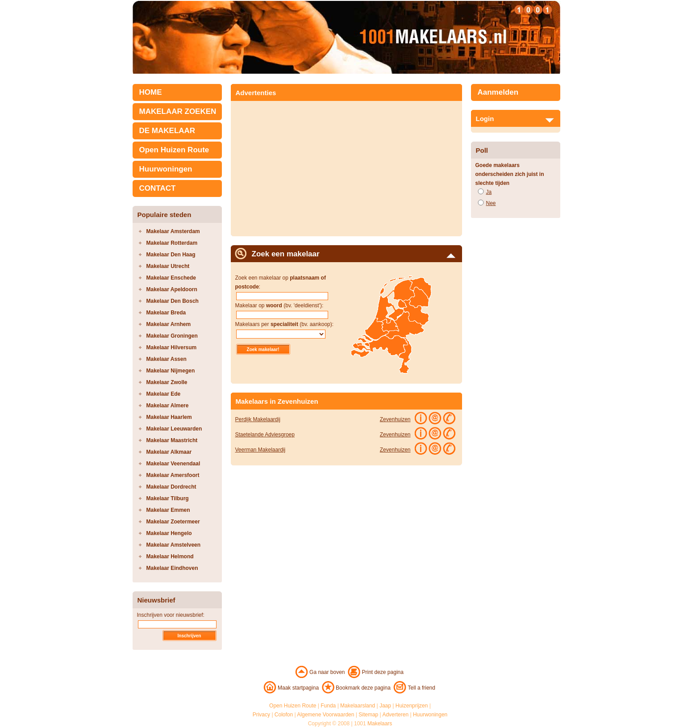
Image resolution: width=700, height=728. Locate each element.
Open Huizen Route (174, 150)
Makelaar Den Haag (171, 255)
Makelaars (380, 724)
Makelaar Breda (166, 313)
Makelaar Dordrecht (171, 487)
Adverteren (395, 715)
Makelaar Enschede (171, 278)
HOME (151, 92)
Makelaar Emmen (168, 510)
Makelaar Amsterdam (173, 231)
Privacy (261, 715)
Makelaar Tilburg (168, 498)
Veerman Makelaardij (260, 450)
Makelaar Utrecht (168, 266)
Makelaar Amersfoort (173, 475)
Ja (489, 192)
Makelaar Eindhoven (172, 568)
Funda (328, 706)
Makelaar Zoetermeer (173, 522)
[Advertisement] (310, 166)
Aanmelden (498, 92)
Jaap (385, 706)
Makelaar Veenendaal (173, 464)
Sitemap (368, 715)
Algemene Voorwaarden (325, 715)
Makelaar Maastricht (172, 440)
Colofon (284, 715)
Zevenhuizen (395, 419)
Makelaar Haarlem (169, 417)
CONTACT (158, 188)
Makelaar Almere (168, 406)
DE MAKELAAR (167, 131)
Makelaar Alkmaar (169, 452)
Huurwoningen (166, 169)
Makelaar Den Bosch (173, 301)
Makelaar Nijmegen (171, 371)
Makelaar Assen (167, 359)
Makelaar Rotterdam (172, 243)
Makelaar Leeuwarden (174, 429)
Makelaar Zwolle (167, 382)
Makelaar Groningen (172, 336)
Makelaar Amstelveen (174, 545)
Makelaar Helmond (170, 556)
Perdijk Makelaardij (258, 419)
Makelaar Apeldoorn (172, 289)
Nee (491, 203)
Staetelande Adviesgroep (265, 435)
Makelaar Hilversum (172, 347)
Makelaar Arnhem (169, 324)
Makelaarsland (358, 706)
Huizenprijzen (412, 706)
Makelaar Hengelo (169, 533)
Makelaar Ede (164, 394)
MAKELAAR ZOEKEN (178, 111)
